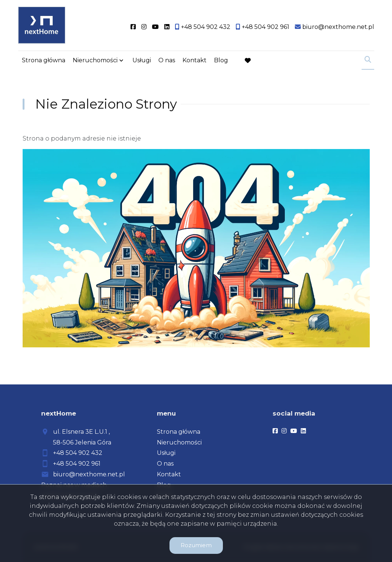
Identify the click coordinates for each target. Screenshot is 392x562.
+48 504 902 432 (78, 453)
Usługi (142, 60)
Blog (221, 60)
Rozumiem (196, 545)
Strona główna (44, 60)
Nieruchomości (95, 60)
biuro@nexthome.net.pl (89, 474)
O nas (167, 60)
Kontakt (195, 60)
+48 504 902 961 (77, 464)
